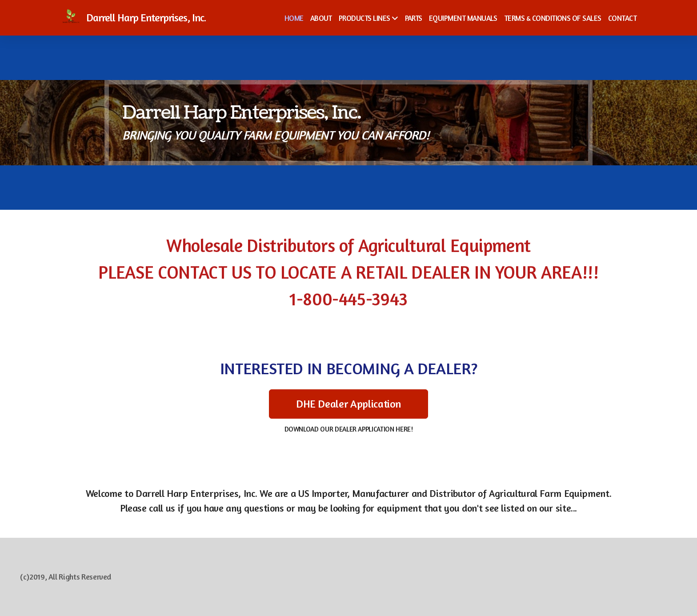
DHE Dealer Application (348, 404)
